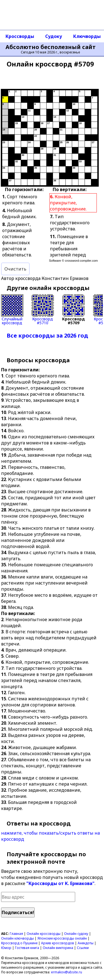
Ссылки (83, 948)
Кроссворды (20, 36)
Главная (16, 934)
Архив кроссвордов (58, 943)
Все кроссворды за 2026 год (47, 335)
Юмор (6, 948)
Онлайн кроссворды (44, 934)
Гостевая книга (27, 948)
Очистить (15, 269)
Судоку (54, 36)
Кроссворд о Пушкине (19, 943)
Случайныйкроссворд (12, 310)
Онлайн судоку (76, 934)
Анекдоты (86, 943)
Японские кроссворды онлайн (62, 938)
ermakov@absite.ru (67, 972)
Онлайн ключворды (17, 938)
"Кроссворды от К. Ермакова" (60, 883)
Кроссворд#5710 (43, 310)
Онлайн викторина (58, 948)
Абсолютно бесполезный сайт (51, 47)
